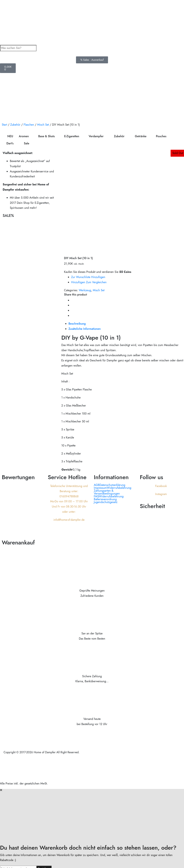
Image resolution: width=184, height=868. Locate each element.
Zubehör (15, 125)
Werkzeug (85, 290)
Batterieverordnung (105, 499)
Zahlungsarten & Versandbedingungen (107, 492)
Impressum (100, 488)
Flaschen (29, 125)
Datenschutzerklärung (112, 485)
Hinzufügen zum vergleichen (89, 282)
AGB (97, 485)
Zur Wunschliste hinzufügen (88, 277)
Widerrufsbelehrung (119, 488)
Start (4, 125)
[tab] (85, 324)
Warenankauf (18, 542)
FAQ (97, 496)
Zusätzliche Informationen (85, 329)
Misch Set (43, 125)
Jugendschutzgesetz (106, 502)
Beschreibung (77, 324)
